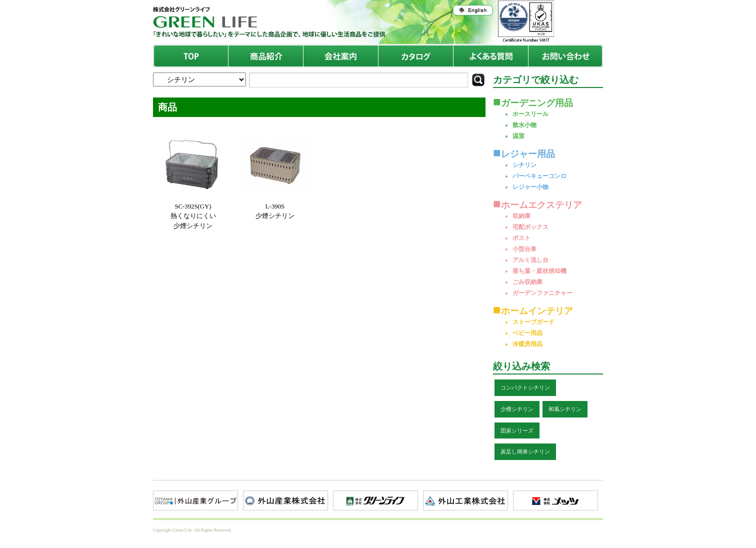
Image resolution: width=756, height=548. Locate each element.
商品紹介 (266, 56)
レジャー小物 (530, 187)
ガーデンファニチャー (542, 293)
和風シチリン (565, 409)
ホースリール (530, 114)
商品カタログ (416, 56)
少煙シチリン (517, 409)
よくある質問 (491, 56)
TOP (191, 56)
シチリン (524, 165)
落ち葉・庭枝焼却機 (539, 271)
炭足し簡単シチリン (525, 451)
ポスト (521, 238)
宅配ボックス (530, 227)
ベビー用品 (527, 333)
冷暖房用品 (527, 344)
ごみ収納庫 (527, 282)
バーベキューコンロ (539, 176)
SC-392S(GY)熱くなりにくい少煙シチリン (193, 216)
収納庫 (521, 216)
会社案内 (341, 56)
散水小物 (524, 125)
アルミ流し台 (530, 260)
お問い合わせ (565, 56)
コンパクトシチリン (525, 387)
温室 (518, 136)
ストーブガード (533, 322)
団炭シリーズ (517, 430)
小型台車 (524, 249)
